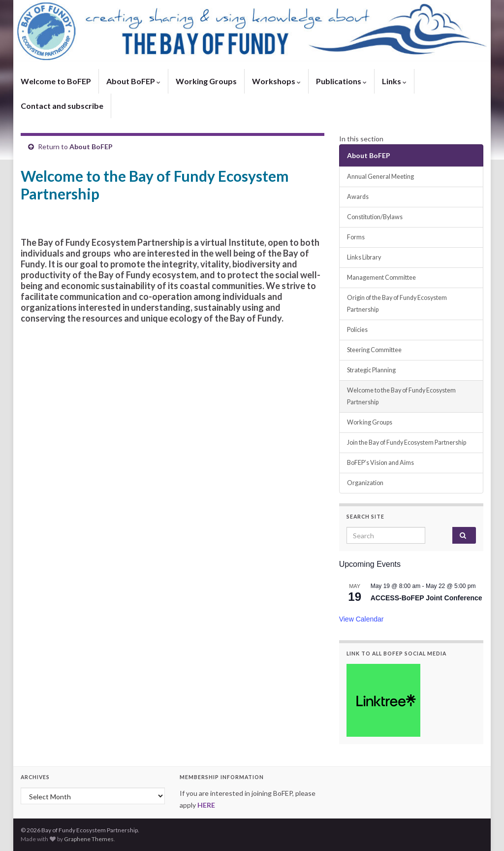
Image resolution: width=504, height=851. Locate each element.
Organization (365, 483)
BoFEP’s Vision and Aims (380, 463)
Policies (357, 330)
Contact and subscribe (62, 106)
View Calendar (362, 619)
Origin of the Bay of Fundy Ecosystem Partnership (397, 304)
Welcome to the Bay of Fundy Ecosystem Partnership (401, 396)
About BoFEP (133, 81)
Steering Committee (374, 350)
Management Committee (381, 278)
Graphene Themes (89, 839)
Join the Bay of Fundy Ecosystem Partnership (407, 442)
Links (394, 81)
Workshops (276, 81)
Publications (341, 81)
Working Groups (206, 81)
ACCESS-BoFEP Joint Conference (426, 598)
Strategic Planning (371, 370)
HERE (206, 805)
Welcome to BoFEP (56, 81)
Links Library (364, 257)
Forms (356, 237)
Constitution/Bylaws (375, 217)
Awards (358, 197)
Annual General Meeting (380, 177)
